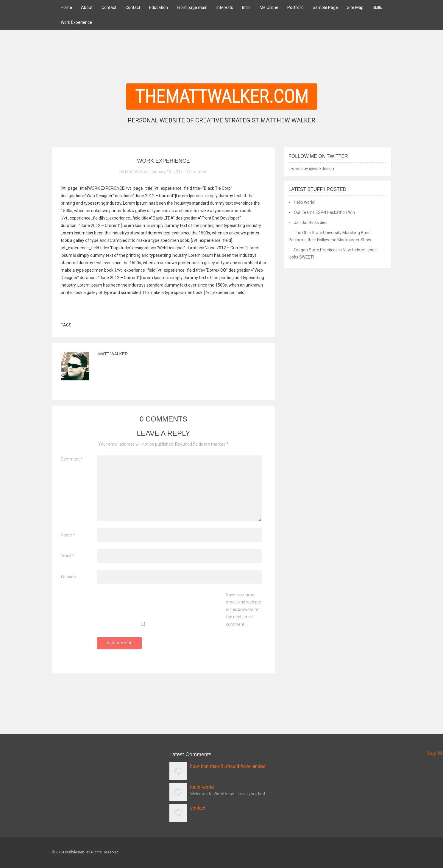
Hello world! (305, 202)
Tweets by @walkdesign (311, 169)
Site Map (355, 7)
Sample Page (325, 7)
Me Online (269, 7)
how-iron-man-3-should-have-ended (228, 766)
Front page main (192, 7)
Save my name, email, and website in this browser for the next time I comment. (244, 609)
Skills (377, 7)
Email (67, 556)
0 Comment (197, 172)
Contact (109, 7)
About (87, 7)
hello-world (202, 787)
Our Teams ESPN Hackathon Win (324, 212)
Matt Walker (113, 354)
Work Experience (76, 22)
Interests (225, 7)
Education (159, 7)
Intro (246, 7)
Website (68, 577)
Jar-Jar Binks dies (311, 223)
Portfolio (295, 7)
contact (198, 808)
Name (68, 535)
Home (66, 7)
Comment (72, 459)
